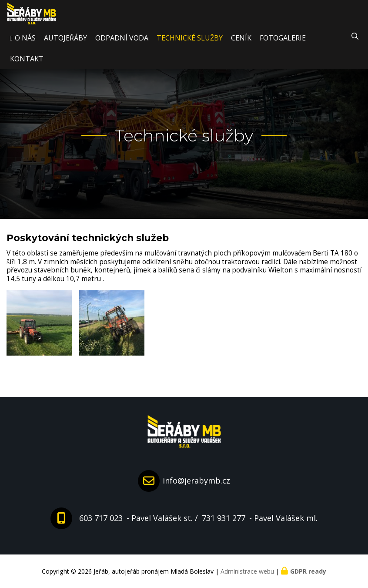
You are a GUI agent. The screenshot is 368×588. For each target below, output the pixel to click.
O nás (25, 45)
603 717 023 (101, 518)
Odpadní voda (122, 45)
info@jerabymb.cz (196, 480)
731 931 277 (224, 518)
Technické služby (190, 45)
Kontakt (27, 66)
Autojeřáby (65, 45)
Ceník (241, 45)
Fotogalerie (283, 45)
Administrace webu (247, 571)
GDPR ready (308, 571)
